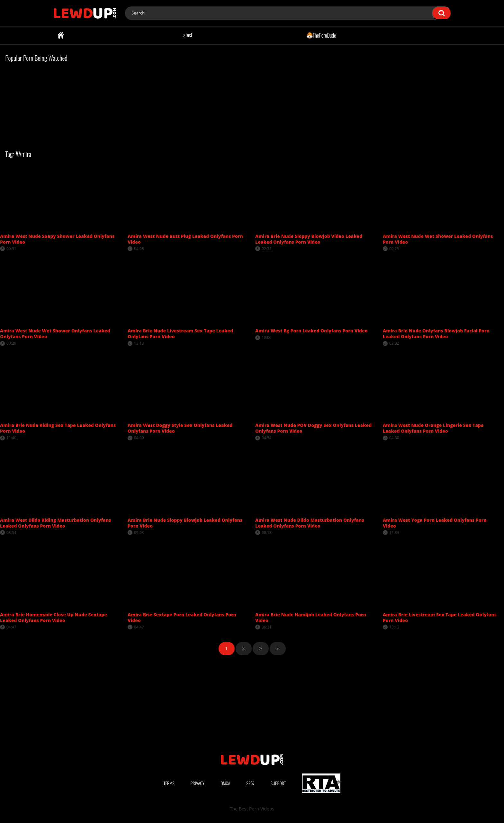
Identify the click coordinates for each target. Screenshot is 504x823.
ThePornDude (321, 35)
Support (278, 783)
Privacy (198, 783)
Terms (169, 783)
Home (61, 35)
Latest (187, 35)
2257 (250, 783)
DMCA (225, 783)
